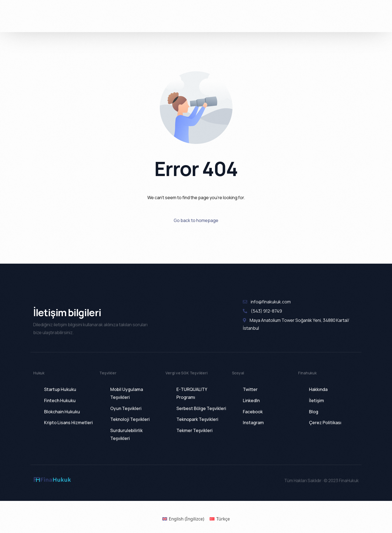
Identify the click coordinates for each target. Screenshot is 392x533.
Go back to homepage (196, 220)
